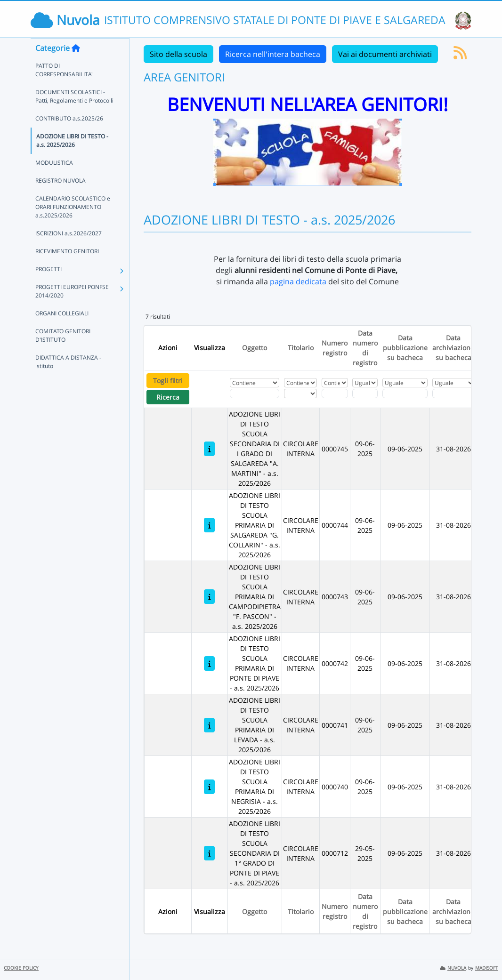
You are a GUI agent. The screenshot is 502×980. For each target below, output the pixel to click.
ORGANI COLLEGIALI (62, 332)
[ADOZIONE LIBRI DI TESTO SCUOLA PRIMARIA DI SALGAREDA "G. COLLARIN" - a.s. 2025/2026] (209, 525)
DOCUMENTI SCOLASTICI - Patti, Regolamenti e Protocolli (74, 115)
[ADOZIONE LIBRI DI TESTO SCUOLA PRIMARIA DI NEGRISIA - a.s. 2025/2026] (209, 787)
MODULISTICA (54, 181)
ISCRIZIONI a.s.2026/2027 (69, 252)
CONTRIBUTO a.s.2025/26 (69, 137)
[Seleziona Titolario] (300, 394)
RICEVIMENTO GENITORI (67, 269)
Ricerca (168, 397)
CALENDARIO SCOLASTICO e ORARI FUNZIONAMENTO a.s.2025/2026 (73, 225)
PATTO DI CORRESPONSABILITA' (64, 88)
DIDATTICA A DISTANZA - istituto (68, 380)
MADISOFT (487, 968)
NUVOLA (453, 968)
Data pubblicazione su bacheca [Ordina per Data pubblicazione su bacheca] (405, 348)
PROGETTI (49, 287)
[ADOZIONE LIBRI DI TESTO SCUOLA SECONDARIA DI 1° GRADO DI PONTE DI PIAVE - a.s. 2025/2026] (209, 853)
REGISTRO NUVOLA (61, 199)
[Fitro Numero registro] (335, 394)
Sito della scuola (178, 54)
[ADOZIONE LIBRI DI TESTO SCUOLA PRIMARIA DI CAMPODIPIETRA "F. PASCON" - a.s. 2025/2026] (209, 597)
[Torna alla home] (76, 66)
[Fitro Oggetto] (255, 394)
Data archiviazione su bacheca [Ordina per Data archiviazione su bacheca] (453, 348)
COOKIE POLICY (21, 968)
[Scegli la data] (365, 394)
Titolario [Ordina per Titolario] (301, 348)
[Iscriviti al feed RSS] (460, 56)
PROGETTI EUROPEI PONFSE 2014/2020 (72, 309)
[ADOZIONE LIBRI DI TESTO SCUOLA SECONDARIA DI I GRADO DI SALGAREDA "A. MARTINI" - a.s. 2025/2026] (209, 449)
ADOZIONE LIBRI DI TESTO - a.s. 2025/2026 (72, 159)
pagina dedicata (298, 281)
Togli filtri (168, 381)
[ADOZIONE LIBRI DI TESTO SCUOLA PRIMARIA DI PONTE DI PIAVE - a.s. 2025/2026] (209, 663)
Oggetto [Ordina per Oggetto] (255, 348)
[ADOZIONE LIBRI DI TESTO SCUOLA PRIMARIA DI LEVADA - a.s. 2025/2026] (209, 725)
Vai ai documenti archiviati (385, 54)
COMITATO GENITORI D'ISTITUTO (63, 354)
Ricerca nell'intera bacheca (273, 54)
